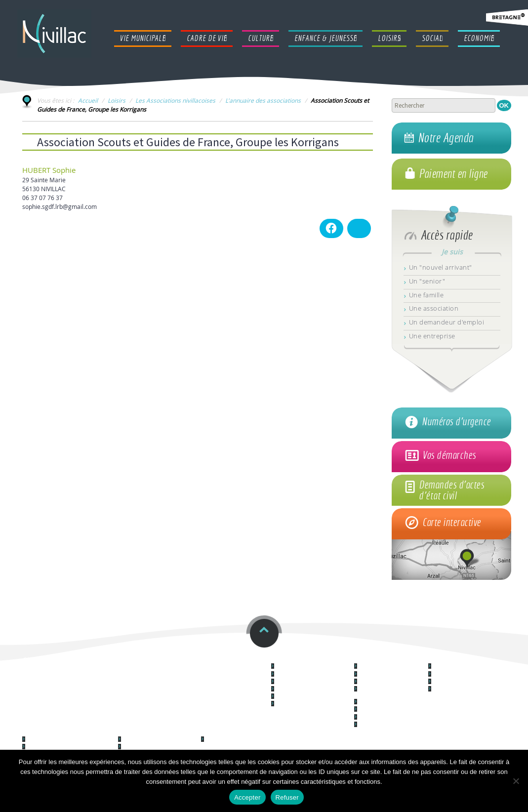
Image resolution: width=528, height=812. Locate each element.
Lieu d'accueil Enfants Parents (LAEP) (70, 740)
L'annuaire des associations (263, 100)
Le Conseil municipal (300, 667)
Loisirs (117, 100)
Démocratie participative (388, 667)
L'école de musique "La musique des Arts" (458, 692)
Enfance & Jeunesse (55, 732)
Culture (441, 659)
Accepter (247, 797)
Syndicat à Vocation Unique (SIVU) (67, 747)
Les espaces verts (380, 710)
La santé (369, 725)
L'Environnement (378, 702)
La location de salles (383, 717)
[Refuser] (516, 781)
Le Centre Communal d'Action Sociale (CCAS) (239, 742)
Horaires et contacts (221, 659)
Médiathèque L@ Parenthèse (468, 682)
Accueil (88, 100)
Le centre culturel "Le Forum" (468, 667)
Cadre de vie (375, 659)
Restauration (126, 659)
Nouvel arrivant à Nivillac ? (306, 697)
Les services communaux (305, 674)
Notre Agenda (446, 138)
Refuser (287, 797)
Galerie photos (140, 740)
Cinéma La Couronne (458, 674)
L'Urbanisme (374, 682)
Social (211, 732)
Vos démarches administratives (313, 682)
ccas (29, 659)
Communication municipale (308, 704)
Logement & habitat (383, 674)
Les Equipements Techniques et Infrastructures (391, 692)
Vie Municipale (296, 659)
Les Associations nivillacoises (175, 100)
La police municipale (300, 689)
